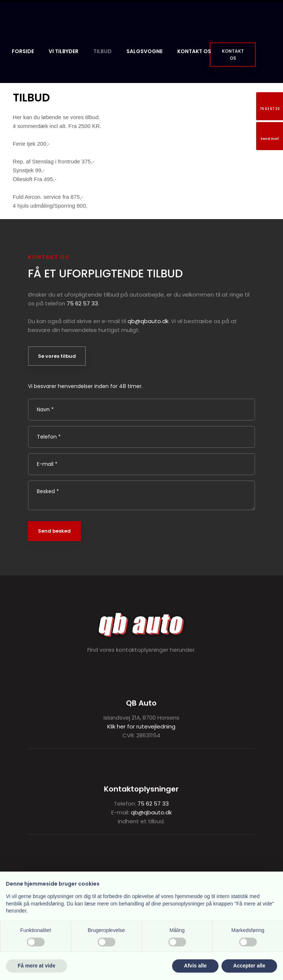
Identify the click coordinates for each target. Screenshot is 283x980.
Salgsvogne (144, 51)
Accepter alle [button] (249, 966)
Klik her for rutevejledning (141, 726)
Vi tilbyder (64, 51)
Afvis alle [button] (195, 966)
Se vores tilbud (57, 356)
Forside (23, 51)
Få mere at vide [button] (36, 966)
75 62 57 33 (82, 303)
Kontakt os (194, 51)
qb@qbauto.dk (148, 321)
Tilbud (102, 51)
